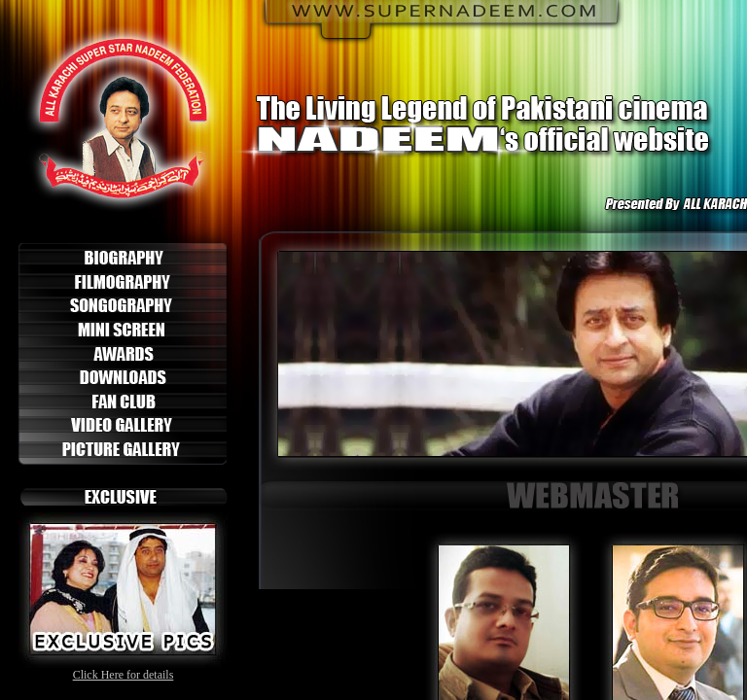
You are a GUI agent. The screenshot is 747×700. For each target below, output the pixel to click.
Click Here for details (124, 675)
